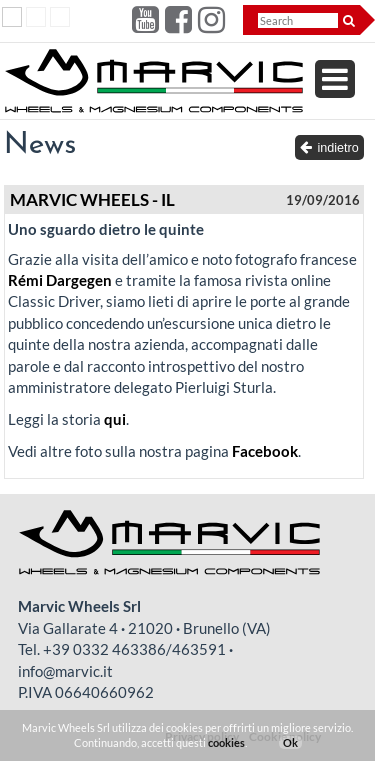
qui (115, 419)
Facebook (265, 451)
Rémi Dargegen (60, 280)
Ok (290, 742)
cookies (226, 742)
